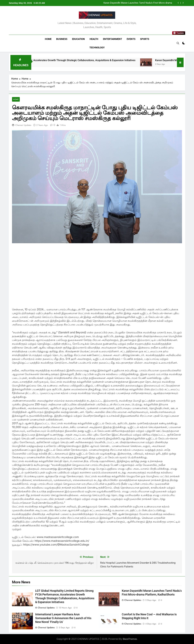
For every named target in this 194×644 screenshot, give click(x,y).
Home (48, 39)
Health (94, 39)
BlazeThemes (130, 639)
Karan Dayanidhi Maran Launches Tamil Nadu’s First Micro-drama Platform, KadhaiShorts (138, 3)
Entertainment (112, 39)
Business (62, 39)
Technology (97, 48)
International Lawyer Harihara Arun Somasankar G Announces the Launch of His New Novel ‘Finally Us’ (63, 618)
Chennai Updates (23, 125)
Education (78, 39)
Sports (145, 39)
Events (131, 39)
